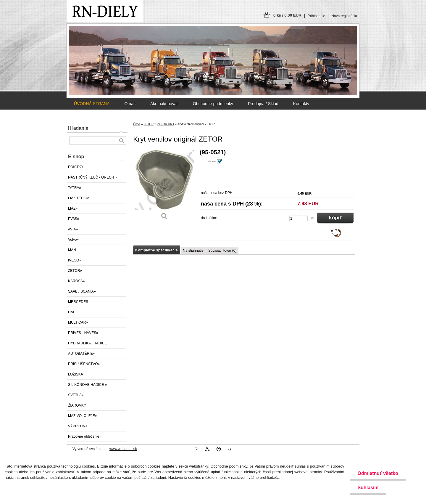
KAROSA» (76, 281)
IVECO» (75, 260)
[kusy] (298, 218)
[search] (121, 141)
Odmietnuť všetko (378, 473)
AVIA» (73, 229)
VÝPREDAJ (77, 426)
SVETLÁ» (76, 395)
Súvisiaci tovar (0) (222, 251)
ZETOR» (75, 271)
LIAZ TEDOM (79, 198)
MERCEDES (78, 302)
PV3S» (74, 219)
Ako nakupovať (164, 104)
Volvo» (73, 240)
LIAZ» (73, 208)
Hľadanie (78, 128)
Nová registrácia (344, 16)
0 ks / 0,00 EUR (287, 15)
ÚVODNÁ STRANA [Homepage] (92, 104)
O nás (130, 104)
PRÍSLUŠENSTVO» (84, 364)
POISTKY (76, 167)
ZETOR (149, 124)
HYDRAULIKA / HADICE (87, 343)
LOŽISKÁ (76, 374)
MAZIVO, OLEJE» (82, 416)
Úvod (137, 124)
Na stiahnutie (193, 251)
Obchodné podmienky (213, 104)
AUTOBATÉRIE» (81, 354)
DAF (72, 312)
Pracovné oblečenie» (85, 436)
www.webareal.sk (123, 449)
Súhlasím (368, 488)
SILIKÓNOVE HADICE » (87, 385)
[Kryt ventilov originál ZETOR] (164, 186)
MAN (72, 250)
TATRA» (75, 188)
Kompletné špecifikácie (156, 250)
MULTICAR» (78, 322)
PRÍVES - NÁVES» (83, 333)
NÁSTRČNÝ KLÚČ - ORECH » (92, 177)
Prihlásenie (316, 16)
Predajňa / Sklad (263, 104)
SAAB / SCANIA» (82, 291)
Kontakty (301, 104)
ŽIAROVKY (77, 405)
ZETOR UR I (165, 124)
